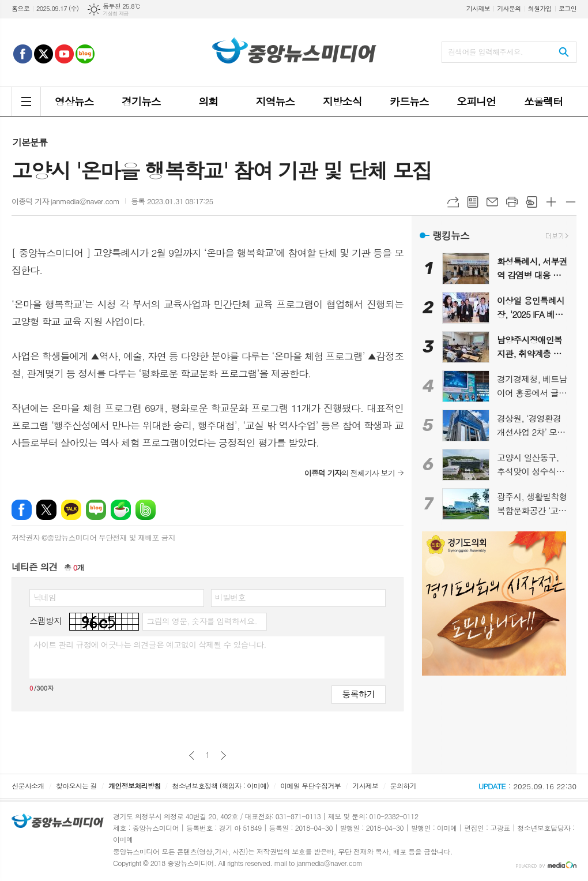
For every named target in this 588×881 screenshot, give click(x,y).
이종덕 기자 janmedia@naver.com (65, 201)
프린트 (512, 202)
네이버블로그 (96, 510)
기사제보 (478, 8)
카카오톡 (71, 510)
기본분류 (30, 142)
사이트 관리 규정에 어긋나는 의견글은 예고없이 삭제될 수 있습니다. (150, 644)
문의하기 (403, 786)
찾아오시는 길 (76, 786)
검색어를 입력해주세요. (485, 52)
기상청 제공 (116, 14)
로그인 (568, 8)
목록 (473, 202)
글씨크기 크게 (551, 202)
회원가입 (540, 8)
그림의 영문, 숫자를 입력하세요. (201, 621)
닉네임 (45, 597)
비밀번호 (230, 597)
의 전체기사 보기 (350, 473)
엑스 (46, 510)
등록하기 (359, 694)
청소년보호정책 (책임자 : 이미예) (220, 786)
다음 (223, 756)
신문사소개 (28, 786)
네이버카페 (121, 510)
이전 (192, 756)
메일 (492, 202)
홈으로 (20, 8)
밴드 (146, 510)
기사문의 (509, 8)
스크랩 (532, 202)
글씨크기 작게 (571, 202)
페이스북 (22, 510)
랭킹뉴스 (451, 235)
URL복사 (453, 202)
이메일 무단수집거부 (310, 786)
